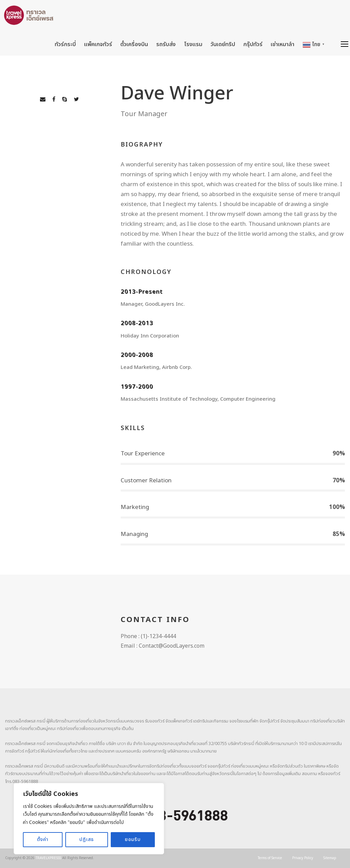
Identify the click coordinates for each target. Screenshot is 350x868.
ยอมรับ (133, 839)
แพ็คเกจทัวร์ (98, 44)
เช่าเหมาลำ (282, 44)
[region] (89, 819)
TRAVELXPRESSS (48, 858)
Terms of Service (270, 858)
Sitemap (330, 858)
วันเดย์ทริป (223, 44)
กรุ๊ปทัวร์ (253, 44)
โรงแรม (193, 44)
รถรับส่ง (166, 44)
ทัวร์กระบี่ (65, 44)
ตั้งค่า (43, 839)
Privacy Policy (303, 858)
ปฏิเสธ (87, 839)
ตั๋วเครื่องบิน (134, 44)
